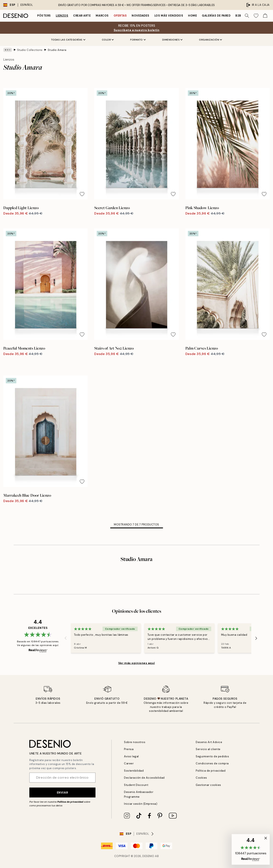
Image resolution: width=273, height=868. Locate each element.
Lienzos (62, 16)
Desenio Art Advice (209, 742)
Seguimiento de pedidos (212, 756)
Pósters (44, 16)
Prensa (129, 749)
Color (108, 40)
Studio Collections (30, 50)
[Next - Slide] (256, 638)
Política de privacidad (70, 802)
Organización (210, 40)
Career (129, 763)
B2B (238, 16)
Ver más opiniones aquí (136, 663)
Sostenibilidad (134, 771)
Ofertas (120, 16)
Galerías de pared (216, 16)
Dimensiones (172, 40)
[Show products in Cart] (265, 16)
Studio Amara (57, 50)
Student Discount (136, 785)
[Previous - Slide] (66, 638)
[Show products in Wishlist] (256, 16)
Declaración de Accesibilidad (144, 778)
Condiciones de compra (212, 763)
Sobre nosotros (135, 742)
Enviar (62, 792)
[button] (251, 849)
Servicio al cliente (208, 749)
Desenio (148, 856)
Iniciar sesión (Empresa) (141, 804)
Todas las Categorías (68, 40)
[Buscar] (247, 16)
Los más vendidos (169, 16)
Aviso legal (131, 756)
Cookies (201, 778)
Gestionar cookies (208, 785)
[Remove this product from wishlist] (82, 194)
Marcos (102, 16)
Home (193, 16)
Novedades (141, 16)
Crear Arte (82, 16)
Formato (138, 40)
